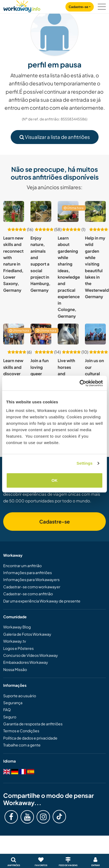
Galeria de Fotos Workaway (27, 634)
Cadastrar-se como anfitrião (28, 594)
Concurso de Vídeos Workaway (31, 655)
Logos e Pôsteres (18, 648)
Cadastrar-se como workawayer (32, 587)
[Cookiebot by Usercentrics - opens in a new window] (79, 383)
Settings (85, 463)
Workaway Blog (17, 627)
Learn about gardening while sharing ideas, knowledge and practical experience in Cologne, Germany (69, 277)
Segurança (13, 703)
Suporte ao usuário (20, 696)
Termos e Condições (21, 731)
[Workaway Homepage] (22, 5)
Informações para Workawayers (31, 579)
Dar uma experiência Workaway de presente (42, 601)
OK (55, 480)
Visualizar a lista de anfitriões (55, 137)
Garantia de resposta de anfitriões (33, 724)
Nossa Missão (15, 669)
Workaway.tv (15, 641)
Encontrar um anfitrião (22, 566)
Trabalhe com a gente (22, 745)
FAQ (7, 710)
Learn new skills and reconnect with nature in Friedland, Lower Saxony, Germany (13, 264)
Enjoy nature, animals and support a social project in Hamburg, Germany (40, 264)
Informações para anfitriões (28, 573)
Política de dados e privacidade (30, 738)
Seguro (10, 717)
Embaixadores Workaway (26, 662)
